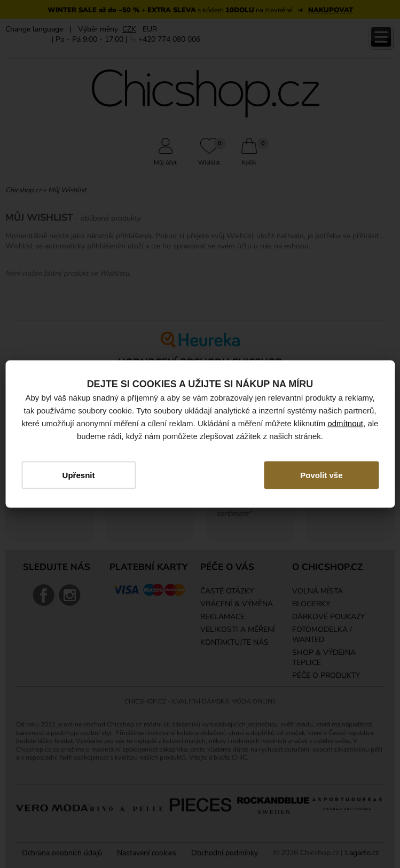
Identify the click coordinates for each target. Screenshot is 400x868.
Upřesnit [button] (79, 475)
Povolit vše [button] (321, 475)
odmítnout (345, 423)
